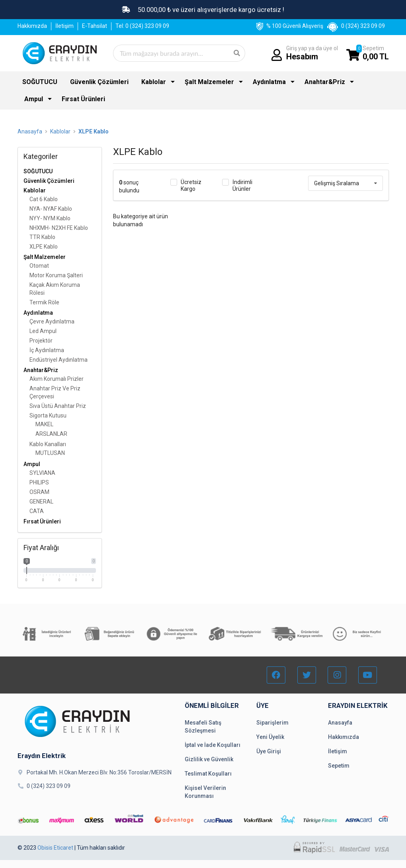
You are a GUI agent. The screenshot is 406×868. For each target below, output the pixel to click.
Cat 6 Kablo (44, 199)
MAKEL (44, 424)
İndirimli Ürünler (242, 185)
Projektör (41, 341)
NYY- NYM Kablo (50, 218)
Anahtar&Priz (325, 82)
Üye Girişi (269, 751)
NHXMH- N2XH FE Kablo (59, 228)
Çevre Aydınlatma (52, 321)
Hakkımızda (32, 26)
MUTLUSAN (50, 453)
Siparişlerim (272, 723)
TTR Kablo (42, 237)
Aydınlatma (269, 82)
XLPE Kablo (94, 131)
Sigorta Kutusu (48, 415)
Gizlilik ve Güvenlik (209, 759)
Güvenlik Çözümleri (99, 82)
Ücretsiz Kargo (191, 185)
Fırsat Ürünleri (83, 99)
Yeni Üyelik (270, 737)
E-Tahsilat (95, 26)
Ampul (34, 99)
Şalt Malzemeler (209, 82)
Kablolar (154, 82)
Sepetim (376, 53)
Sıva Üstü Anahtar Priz (58, 406)
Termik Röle (44, 302)
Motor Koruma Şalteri (56, 275)
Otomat (39, 266)
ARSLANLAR (51, 434)
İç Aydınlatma (47, 350)
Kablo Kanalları (48, 444)
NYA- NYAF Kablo (51, 209)
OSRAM (39, 492)
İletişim (64, 26)
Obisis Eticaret (55, 848)
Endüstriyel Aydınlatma (59, 360)
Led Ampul (43, 331)
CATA (37, 511)
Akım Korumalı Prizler (57, 379)
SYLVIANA (42, 473)
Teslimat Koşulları (208, 774)
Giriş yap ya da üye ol (312, 53)
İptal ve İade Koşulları (213, 745)
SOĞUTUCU (40, 82)
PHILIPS (39, 482)
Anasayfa (30, 131)
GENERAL (41, 502)
